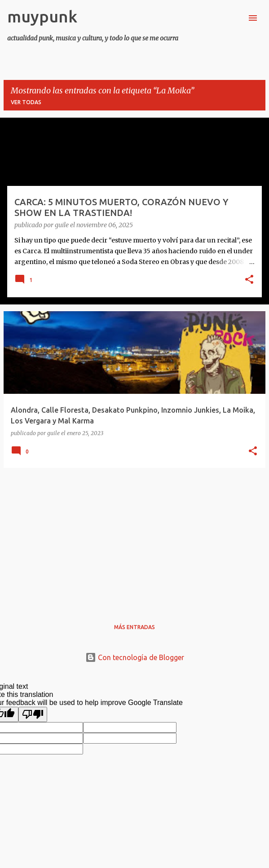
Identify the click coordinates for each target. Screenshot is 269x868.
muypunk (42, 16)
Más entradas (134, 627)
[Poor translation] (33, 714)
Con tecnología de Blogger (135, 657)
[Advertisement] (134, 538)
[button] (249, 280)
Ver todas (26, 102)
